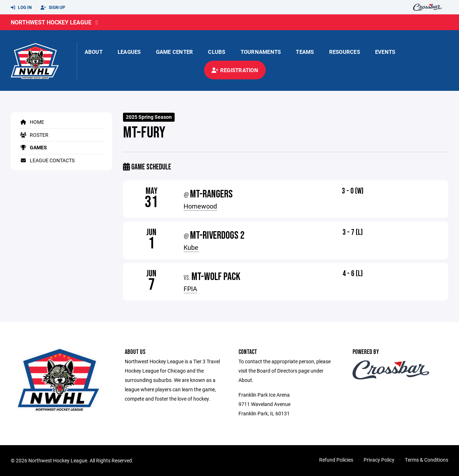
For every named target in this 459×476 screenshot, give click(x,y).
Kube (191, 247)
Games (32, 147)
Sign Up (53, 8)
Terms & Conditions (427, 460)
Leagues (129, 52)
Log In (21, 8)
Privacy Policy (379, 460)
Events (385, 52)
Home (31, 122)
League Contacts (46, 160)
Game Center (175, 52)
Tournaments (261, 52)
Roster (33, 135)
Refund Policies (336, 460)
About (94, 52)
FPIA (190, 289)
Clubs (217, 52)
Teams (305, 52)
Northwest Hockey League (51, 22)
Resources (345, 52)
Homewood (200, 206)
